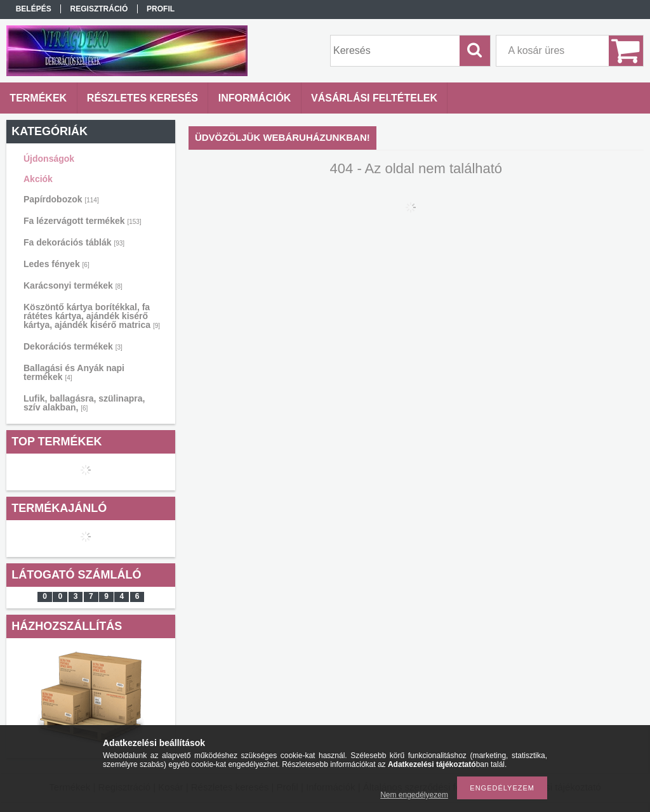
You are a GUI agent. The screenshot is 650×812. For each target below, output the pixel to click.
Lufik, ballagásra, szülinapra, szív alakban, (84, 403)
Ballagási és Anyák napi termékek (74, 372)
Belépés (34, 9)
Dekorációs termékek (73, 346)
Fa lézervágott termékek (83, 221)
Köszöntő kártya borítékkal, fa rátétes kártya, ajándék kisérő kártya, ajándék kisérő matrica (92, 316)
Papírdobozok (61, 199)
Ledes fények (56, 264)
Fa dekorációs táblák (74, 242)
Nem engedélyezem (414, 795)
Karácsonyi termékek (73, 285)
